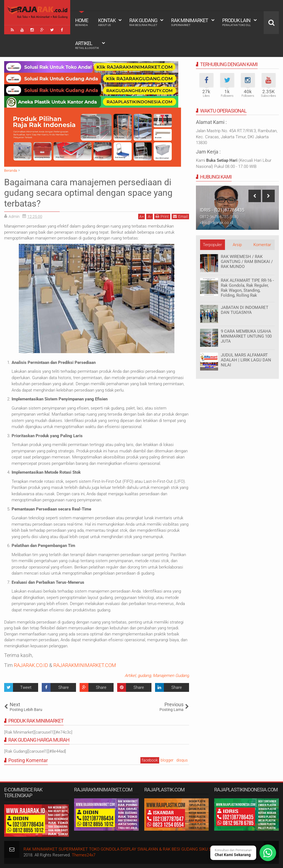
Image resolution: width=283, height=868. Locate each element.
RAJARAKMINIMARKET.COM (85, 665)
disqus (182, 760)
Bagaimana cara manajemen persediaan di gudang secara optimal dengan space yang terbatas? (88, 193)
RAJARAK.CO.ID (31, 665)
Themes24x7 (84, 855)
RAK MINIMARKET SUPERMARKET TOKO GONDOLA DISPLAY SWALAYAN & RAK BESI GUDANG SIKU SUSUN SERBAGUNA (135, 849)
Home (82, 22)
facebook (150, 760)
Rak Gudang (143, 22)
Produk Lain (236, 22)
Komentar (262, 245)
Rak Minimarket (190, 22)
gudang (144, 676)
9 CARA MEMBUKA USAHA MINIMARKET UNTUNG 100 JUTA (246, 336)
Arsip (237, 245)
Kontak (107, 22)
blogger (167, 760)
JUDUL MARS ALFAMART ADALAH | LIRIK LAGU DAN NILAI (246, 360)
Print (162, 216)
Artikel (87, 45)
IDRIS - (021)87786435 (222, 210)
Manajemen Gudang (171, 676)
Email (180, 216)
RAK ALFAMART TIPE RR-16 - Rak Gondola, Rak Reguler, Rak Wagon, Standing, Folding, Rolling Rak (247, 288)
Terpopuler (212, 245)
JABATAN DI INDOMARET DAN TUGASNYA (245, 310)
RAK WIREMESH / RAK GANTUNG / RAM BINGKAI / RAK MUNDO (247, 262)
